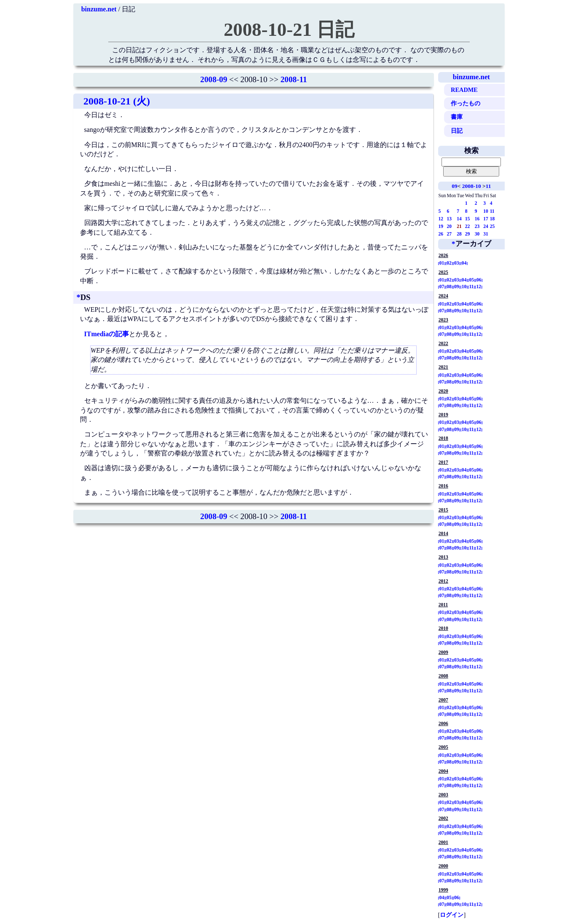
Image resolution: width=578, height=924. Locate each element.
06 (479, 280)
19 (441, 226)
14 (459, 219)
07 (442, 287)
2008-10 (472, 186)
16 (477, 219)
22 (468, 226)
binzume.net (99, 9)
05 (471, 280)
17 (486, 219)
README (464, 90)
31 (486, 234)
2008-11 (294, 79)
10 (486, 211)
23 (477, 226)
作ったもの (466, 103)
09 (454, 186)
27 (450, 234)
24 (486, 226)
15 (468, 219)
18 (492, 219)
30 (477, 234)
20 (450, 226)
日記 (457, 131)
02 (449, 263)
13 (450, 219)
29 (468, 234)
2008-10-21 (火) (117, 101)
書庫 (457, 117)
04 (464, 263)
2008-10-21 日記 (289, 29)
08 (449, 287)
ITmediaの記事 (107, 334)
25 (492, 226)
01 (442, 263)
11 (488, 186)
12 (441, 219)
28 (459, 234)
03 (457, 263)
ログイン (452, 915)
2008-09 (214, 79)
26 (441, 234)
